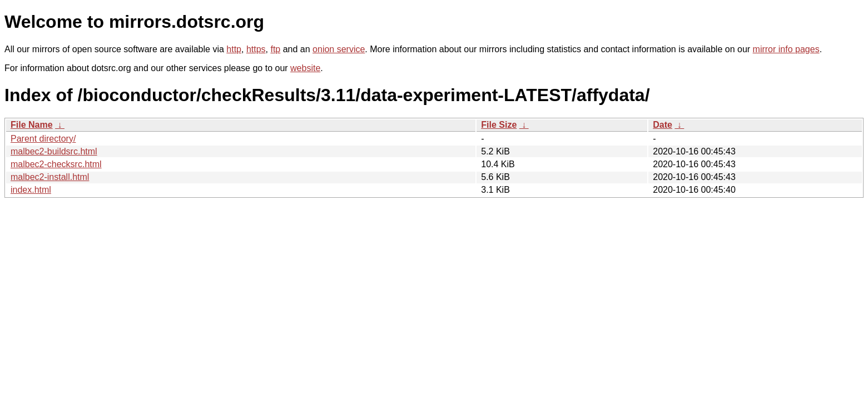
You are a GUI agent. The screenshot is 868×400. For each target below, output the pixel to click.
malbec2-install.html (50, 177)
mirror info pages (786, 49)
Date (663, 125)
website (305, 68)
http (234, 49)
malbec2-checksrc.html (56, 164)
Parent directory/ (43, 139)
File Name (32, 125)
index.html (31, 190)
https (256, 49)
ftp (275, 49)
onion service (339, 49)
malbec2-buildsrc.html (54, 151)
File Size (499, 125)
